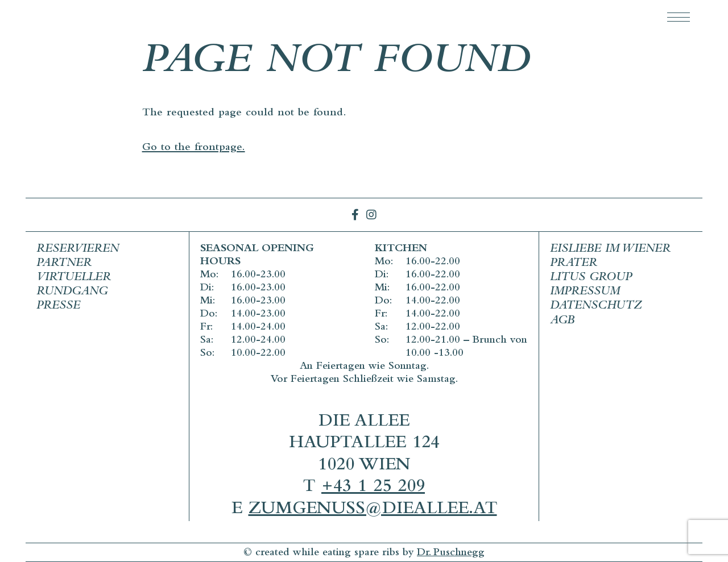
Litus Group (591, 278)
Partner (64, 264)
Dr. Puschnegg (451, 553)
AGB (562, 321)
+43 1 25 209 (373, 488)
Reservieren (78, 250)
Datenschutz (596, 307)
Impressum (585, 292)
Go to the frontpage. (194, 148)
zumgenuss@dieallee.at (373, 510)
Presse (58, 307)
